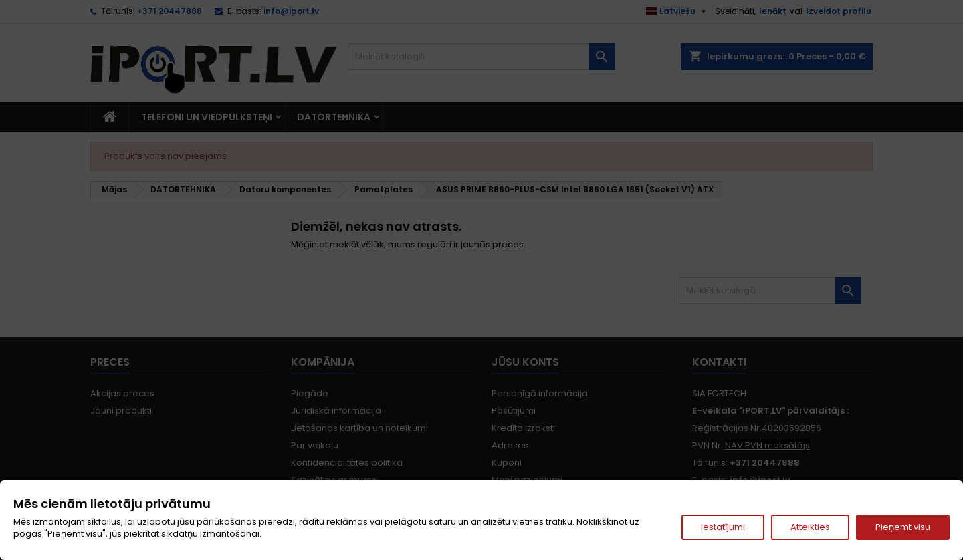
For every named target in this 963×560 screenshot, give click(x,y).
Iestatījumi (723, 527)
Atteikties (810, 527)
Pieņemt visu (903, 527)
